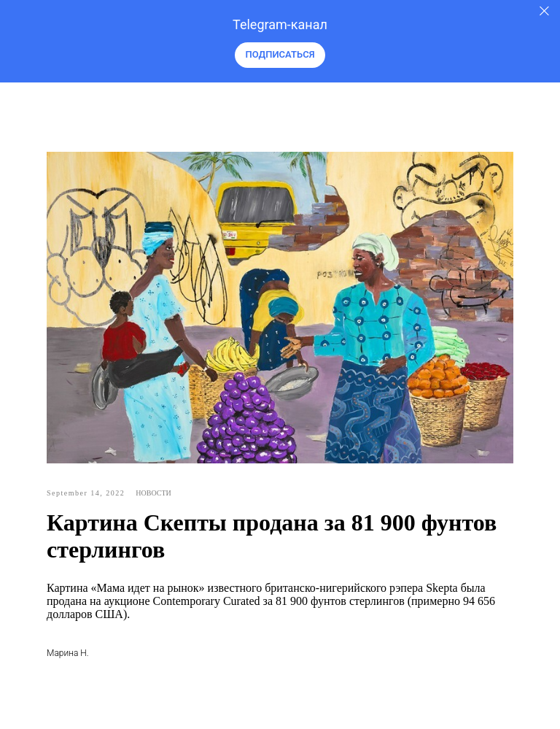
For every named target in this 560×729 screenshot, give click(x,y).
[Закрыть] (544, 11)
